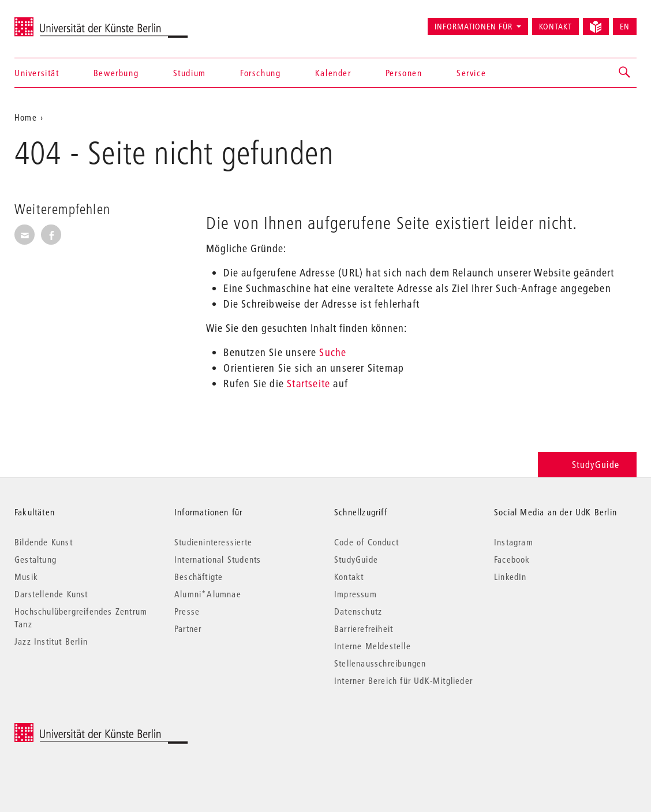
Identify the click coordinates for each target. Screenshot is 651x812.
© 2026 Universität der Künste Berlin (75, 729)
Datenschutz (358, 611)
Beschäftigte (199, 577)
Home (26, 117)
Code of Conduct (366, 542)
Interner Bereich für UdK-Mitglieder (403, 680)
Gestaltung (35, 559)
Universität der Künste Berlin (60, 21)
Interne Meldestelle (373, 646)
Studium (190, 73)
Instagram (514, 542)
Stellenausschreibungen (380, 663)
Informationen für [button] (474, 27)
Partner (188, 628)
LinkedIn (510, 577)
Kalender (333, 73)
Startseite (308, 383)
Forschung (260, 73)
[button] (625, 73)
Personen (404, 73)
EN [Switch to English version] (625, 27)
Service (471, 73)
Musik (26, 577)
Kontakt (555, 27)
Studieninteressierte (213, 542)
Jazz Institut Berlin (51, 641)
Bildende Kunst (44, 542)
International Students (218, 559)
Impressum (356, 594)
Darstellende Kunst (51, 594)
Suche (333, 352)
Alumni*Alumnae (208, 594)
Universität (37, 73)
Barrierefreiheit (364, 628)
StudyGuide (587, 464)
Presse (187, 611)
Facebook (512, 559)
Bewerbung (116, 73)
